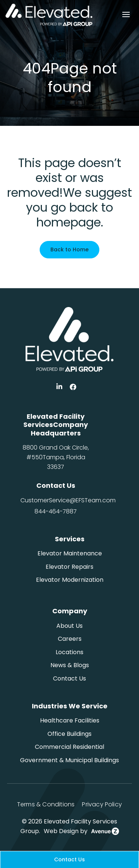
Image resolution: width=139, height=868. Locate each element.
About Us (69, 626)
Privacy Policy (102, 804)
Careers (70, 639)
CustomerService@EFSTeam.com (68, 500)
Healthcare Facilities (70, 720)
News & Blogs (70, 665)
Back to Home (69, 249)
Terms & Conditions (46, 804)
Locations (69, 652)
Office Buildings (69, 734)
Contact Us (69, 678)
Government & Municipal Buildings (69, 760)
